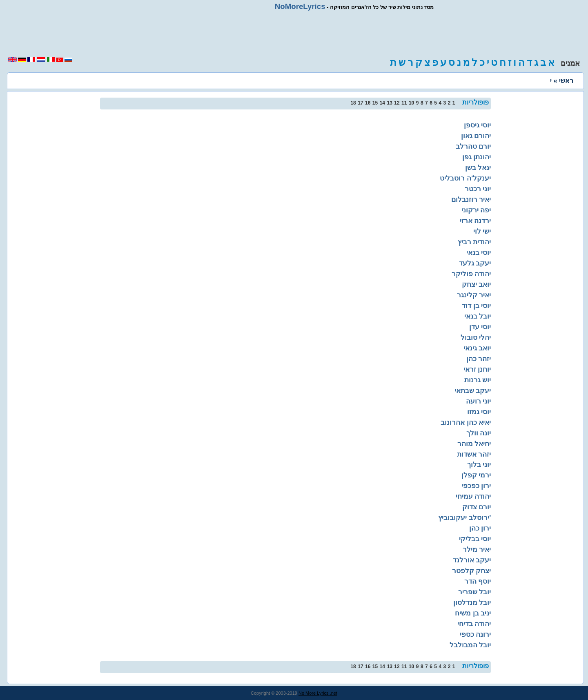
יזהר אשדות (474, 454)
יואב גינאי (477, 348)
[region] (294, 33)
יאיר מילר (477, 549)
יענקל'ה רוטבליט (465, 178)
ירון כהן (480, 528)
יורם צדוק (477, 507)
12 (397, 103)
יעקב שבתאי (473, 390)
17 (360, 103)
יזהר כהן (479, 359)
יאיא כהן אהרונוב (466, 422)
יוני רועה (479, 401)
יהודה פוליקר (471, 274)
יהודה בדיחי (474, 624)
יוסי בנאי (479, 252)
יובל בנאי (478, 316)
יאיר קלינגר (474, 295)
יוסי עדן (480, 327)
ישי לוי (482, 231)
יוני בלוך (479, 464)
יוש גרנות (478, 380)
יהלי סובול (476, 337)
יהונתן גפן (477, 157)
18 (353, 103)
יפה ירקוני (476, 210)
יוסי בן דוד (477, 305)
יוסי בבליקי (475, 539)
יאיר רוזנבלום (471, 199)
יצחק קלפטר (472, 571)
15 (375, 103)
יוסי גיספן (478, 125)
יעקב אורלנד (472, 560)
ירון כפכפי (476, 486)
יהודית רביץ (474, 242)
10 (411, 103)
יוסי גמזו (479, 412)
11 (404, 103)
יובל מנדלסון (472, 602)
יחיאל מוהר (474, 444)
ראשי (566, 81)
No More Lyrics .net (318, 693)
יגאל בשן (478, 167)
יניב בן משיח (473, 613)
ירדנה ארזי (476, 221)
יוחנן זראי (477, 369)
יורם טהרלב (473, 146)
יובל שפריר (475, 592)
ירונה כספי (476, 634)
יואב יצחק (477, 284)
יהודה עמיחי (473, 496)
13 (389, 103)
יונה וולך (479, 433)
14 (382, 103)
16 (368, 103)
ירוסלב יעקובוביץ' (464, 517)
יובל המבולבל (470, 645)
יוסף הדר (478, 581)
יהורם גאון (476, 136)
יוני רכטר (478, 189)
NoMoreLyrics (300, 6)
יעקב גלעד (475, 263)
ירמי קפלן (476, 475)
